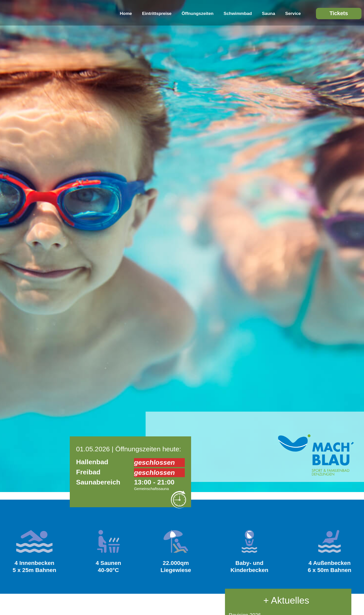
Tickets (339, 13)
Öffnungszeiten (198, 13)
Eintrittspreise (157, 13)
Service (293, 13)
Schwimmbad (238, 13)
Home (126, 13)
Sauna (268, 13)
